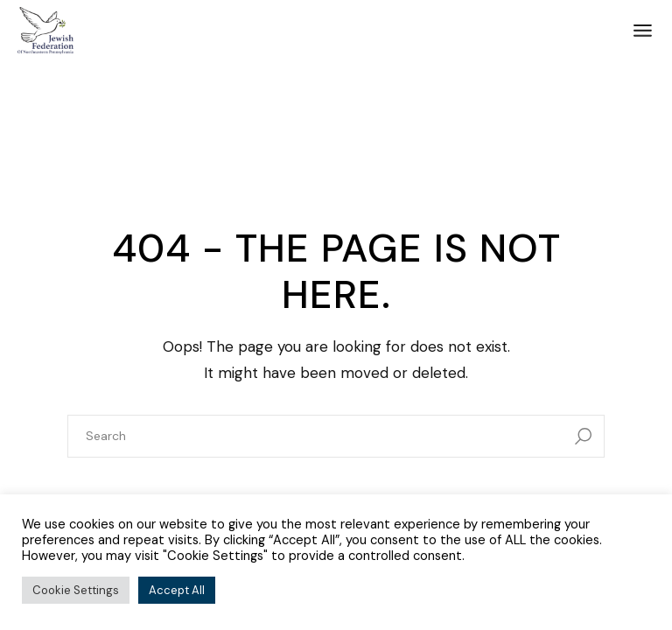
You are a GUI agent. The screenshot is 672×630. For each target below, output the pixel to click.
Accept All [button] (177, 590)
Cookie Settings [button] (76, 590)
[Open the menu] (643, 31)
